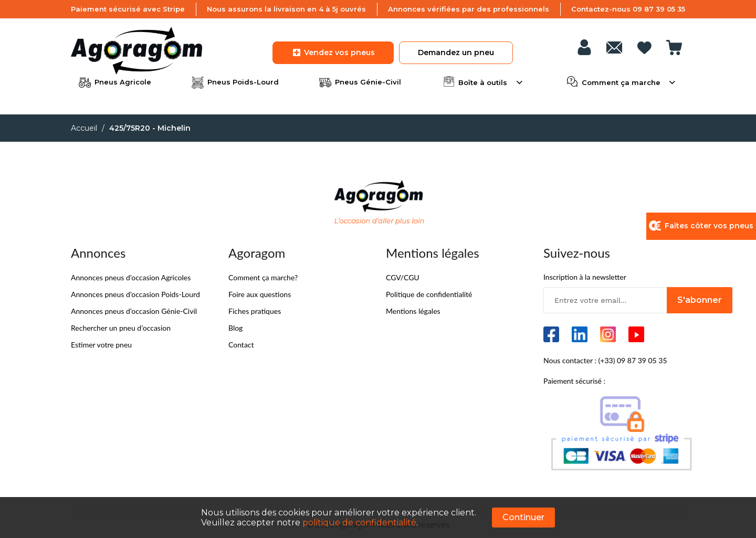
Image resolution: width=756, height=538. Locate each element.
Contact (241, 345)
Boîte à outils (483, 81)
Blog (235, 328)
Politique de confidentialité (429, 294)
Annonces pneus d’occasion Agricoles (131, 277)
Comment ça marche (621, 81)
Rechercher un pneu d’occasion (121, 328)
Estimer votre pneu (101, 345)
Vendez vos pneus (333, 52)
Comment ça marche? (263, 277)
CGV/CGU (403, 277)
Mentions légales (413, 311)
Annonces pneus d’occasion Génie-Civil (134, 311)
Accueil (84, 128)
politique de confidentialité (359, 523)
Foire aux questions (260, 294)
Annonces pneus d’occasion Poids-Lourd (135, 294)
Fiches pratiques (255, 311)
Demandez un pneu (456, 52)
